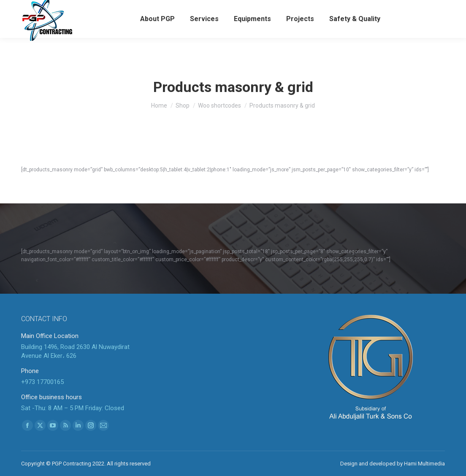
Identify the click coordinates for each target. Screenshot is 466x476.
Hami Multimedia (424, 464)
